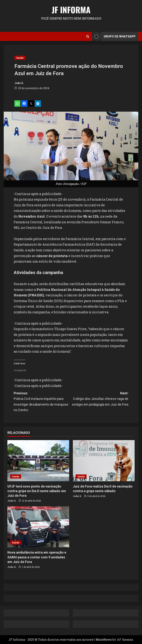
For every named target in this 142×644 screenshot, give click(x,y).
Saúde (20, 58)
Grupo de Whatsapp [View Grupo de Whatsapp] (114, 36)
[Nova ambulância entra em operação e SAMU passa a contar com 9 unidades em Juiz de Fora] (38, 527)
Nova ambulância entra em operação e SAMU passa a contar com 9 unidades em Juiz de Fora (37, 557)
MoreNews (104, 639)
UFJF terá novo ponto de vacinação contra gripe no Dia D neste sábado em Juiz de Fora (37, 491)
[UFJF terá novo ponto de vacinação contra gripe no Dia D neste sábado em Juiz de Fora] (38, 461)
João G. (19, 83)
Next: (100, 399)
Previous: (42, 402)
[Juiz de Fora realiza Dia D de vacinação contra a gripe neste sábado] (104, 461)
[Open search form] (88, 36)
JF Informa (71, 10)
